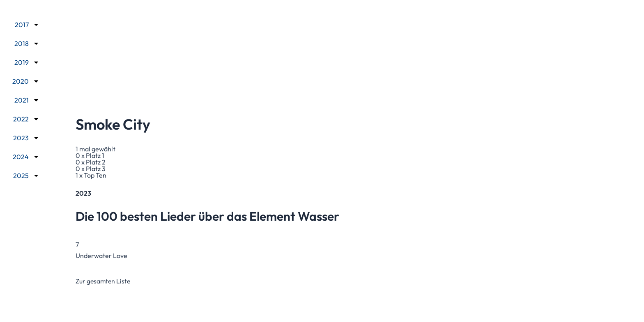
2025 (26, 175)
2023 (26, 137)
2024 (26, 156)
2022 (26, 119)
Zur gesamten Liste (104, 281)
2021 (27, 100)
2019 (27, 62)
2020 (26, 81)
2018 (27, 43)
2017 (27, 24)
